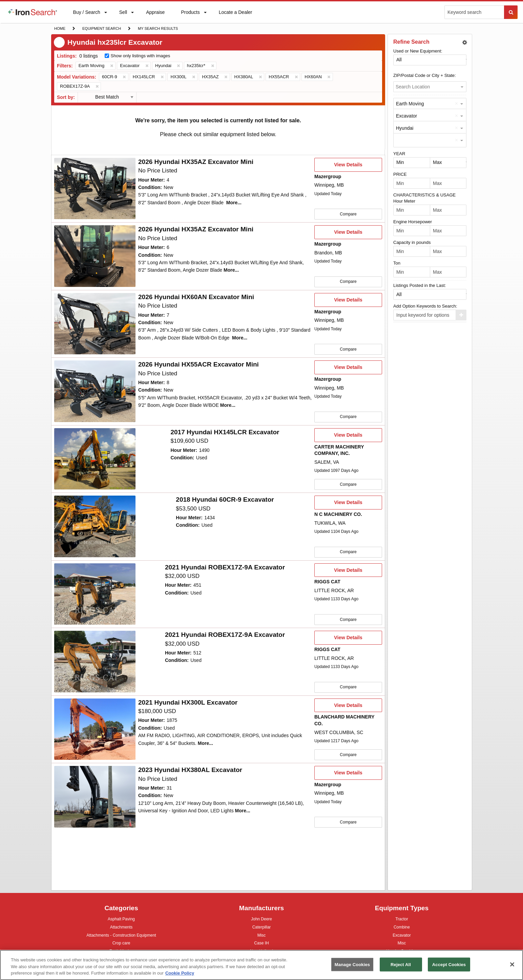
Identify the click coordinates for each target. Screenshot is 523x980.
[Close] (512, 964)
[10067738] (95, 458)
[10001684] (95, 525)
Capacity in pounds (412, 242)
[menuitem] (33, 12)
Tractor (402, 919)
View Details (348, 167)
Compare (348, 214)
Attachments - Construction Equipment (121, 936)
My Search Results (158, 29)
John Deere (261, 920)
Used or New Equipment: (418, 51)
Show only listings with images (141, 56)
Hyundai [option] (405, 128)
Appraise (155, 14)
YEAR (399, 154)
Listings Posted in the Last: (420, 285)
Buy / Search (87, 16)
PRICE (400, 174)
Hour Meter (404, 201)
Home (60, 28)
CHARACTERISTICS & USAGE (424, 195)
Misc (262, 935)
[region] (261, 965)
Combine (402, 927)
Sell (123, 14)
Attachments (121, 927)
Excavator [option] (406, 116)
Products (190, 14)
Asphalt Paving (121, 920)
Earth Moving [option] (410, 104)
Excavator (402, 935)
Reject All (401, 964)
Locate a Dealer (235, 16)
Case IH (261, 944)
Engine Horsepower (413, 222)
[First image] (95, 189)
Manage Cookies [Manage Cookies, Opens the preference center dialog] (352, 964)
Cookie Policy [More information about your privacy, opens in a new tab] (180, 973)
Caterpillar (262, 927)
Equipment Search (101, 29)
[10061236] (95, 659)
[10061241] (95, 592)
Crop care (121, 944)
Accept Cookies (449, 964)
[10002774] (95, 727)
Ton (397, 263)
